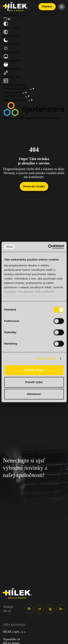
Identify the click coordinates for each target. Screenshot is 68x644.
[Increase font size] (26, 92)
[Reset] (5, 19)
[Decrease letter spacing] (29, 101)
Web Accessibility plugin (18, 118)
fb (29, 609)
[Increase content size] (33, 89)
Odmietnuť (34, 394)
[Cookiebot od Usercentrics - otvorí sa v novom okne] (48, 247)
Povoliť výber (34, 382)
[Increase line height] (29, 96)
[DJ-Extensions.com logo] (34, 109)
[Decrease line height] (26, 97)
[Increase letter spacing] (32, 100)
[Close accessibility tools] (9, 19)
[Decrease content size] (31, 89)
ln (61, 609)
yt (40, 609)
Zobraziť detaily (47, 359)
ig (50, 609)
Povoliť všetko (34, 370)
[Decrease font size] (23, 93)
